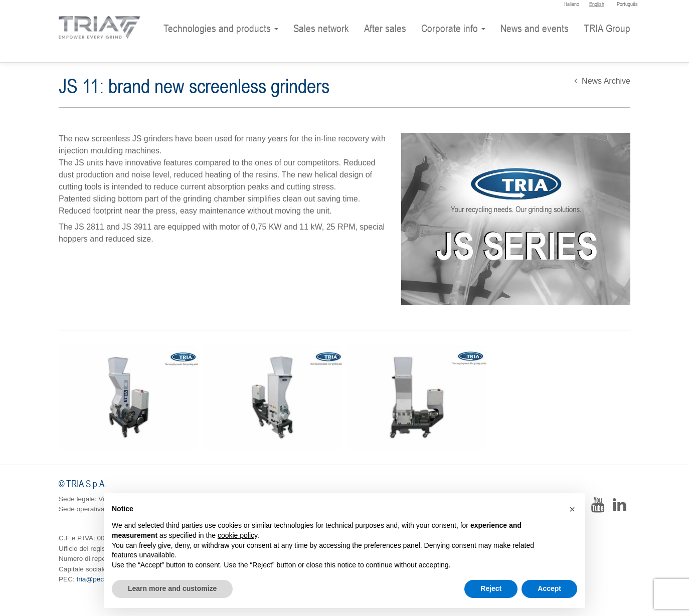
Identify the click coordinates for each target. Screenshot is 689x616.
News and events (535, 28)
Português (627, 4)
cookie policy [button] (237, 535)
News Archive (602, 81)
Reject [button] (491, 588)
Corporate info (453, 28)
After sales (385, 28)
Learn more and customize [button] (172, 588)
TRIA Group (607, 28)
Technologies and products (221, 28)
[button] (572, 509)
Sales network (321, 28)
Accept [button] (549, 588)
